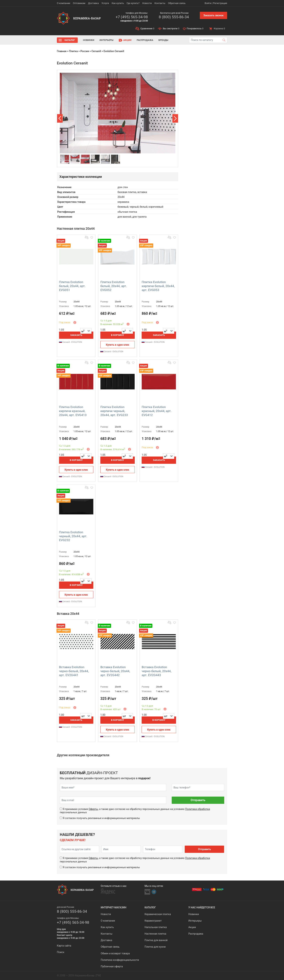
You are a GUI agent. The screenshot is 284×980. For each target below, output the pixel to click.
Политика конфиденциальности (120, 960)
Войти (208, 3)
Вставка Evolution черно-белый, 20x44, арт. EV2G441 (74, 671)
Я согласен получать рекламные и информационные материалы (101, 818)
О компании (63, 3)
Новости (147, 3)
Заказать (76, 335)
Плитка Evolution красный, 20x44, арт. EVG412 (157, 411)
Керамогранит (153, 921)
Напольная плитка (156, 927)
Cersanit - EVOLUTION (70, 342)
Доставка (93, 3)
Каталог (70, 40)
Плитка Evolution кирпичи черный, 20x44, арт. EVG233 (114, 411)
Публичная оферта (112, 966)
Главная (62, 51)
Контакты (160, 3)
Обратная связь (177, 3)
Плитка (73, 51)
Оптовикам (79, 3)
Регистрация (220, 3)
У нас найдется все (202, 907)
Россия (85, 51)
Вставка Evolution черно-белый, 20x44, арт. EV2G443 (156, 671)
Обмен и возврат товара (115, 953)
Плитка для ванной (156, 940)
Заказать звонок (213, 15)
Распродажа (145, 40)
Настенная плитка (155, 934)
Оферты (93, 809)
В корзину (118, 335)
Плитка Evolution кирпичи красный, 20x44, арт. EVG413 (73, 411)
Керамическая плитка (158, 914)
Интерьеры (106, 40)
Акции (127, 40)
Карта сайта (64, 946)
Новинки (89, 40)
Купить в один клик (118, 345)
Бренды (163, 40)
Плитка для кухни (155, 947)
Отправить (198, 800)
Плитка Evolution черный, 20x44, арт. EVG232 (73, 536)
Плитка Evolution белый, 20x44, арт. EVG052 (114, 286)
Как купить (118, 3)
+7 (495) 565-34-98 (132, 17)
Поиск (61, 952)
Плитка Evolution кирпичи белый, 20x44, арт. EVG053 (158, 286)
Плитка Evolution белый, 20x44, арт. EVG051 (72, 286)
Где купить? (133, 3)
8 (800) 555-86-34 (174, 17)
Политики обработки (198, 809)
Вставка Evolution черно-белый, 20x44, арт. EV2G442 (115, 671)
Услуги (105, 3)
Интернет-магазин (113, 907)
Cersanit (96, 51)
